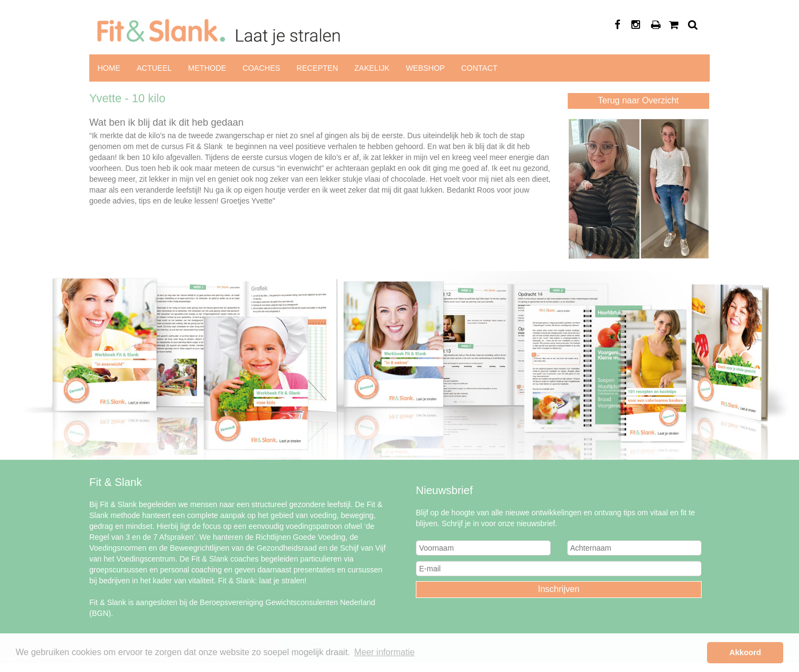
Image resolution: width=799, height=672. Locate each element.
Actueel (154, 68)
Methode (207, 68)
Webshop (426, 68)
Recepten (317, 68)
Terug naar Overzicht (638, 100)
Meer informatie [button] (385, 652)
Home (109, 68)
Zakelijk (372, 68)
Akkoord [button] (745, 652)
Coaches (262, 68)
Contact (479, 68)
